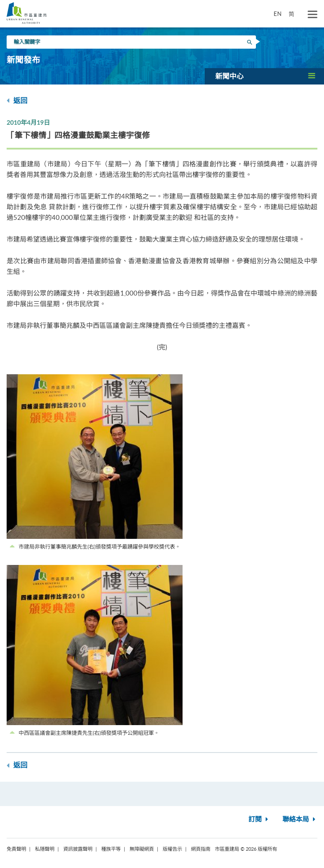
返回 (17, 101)
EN (278, 14)
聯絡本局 (300, 820)
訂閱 (259, 820)
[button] (264, 76)
